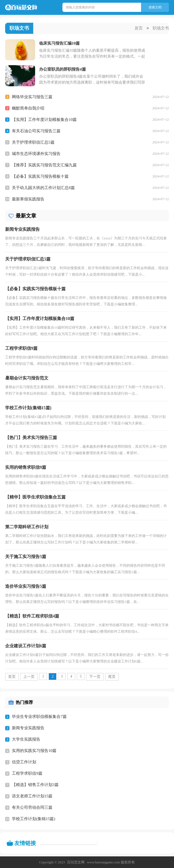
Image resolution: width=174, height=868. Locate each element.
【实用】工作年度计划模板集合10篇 (44, 119)
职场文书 (161, 28)
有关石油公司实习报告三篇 (36, 131)
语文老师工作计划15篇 (32, 796)
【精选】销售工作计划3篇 (35, 784)
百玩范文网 (76, 862)
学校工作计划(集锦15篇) (34, 819)
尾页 (112, 676)
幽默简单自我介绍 (28, 108)
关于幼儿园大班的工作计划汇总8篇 (43, 187)
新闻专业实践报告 (28, 728)
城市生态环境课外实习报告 (36, 153)
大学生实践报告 (26, 739)
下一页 (95, 676)
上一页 (29, 676)
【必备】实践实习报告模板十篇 (40, 176)
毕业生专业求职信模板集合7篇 (39, 716)
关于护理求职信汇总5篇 (33, 142)
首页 (139, 28)
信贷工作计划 (24, 762)
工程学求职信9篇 (27, 773)
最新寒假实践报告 (28, 199)
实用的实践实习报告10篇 (34, 750)
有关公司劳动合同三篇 (32, 807)
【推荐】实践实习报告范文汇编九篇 (44, 165)
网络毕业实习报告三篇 (32, 97)
